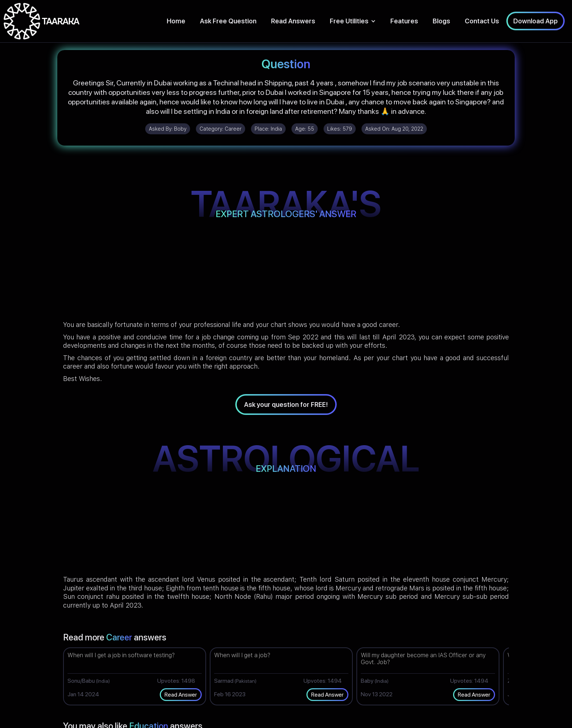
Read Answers (293, 21)
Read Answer (181, 695)
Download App (536, 21)
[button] (353, 21)
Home (176, 21)
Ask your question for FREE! (286, 405)
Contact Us (482, 21)
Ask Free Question (228, 21)
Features (404, 21)
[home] (42, 21)
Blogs (441, 21)
